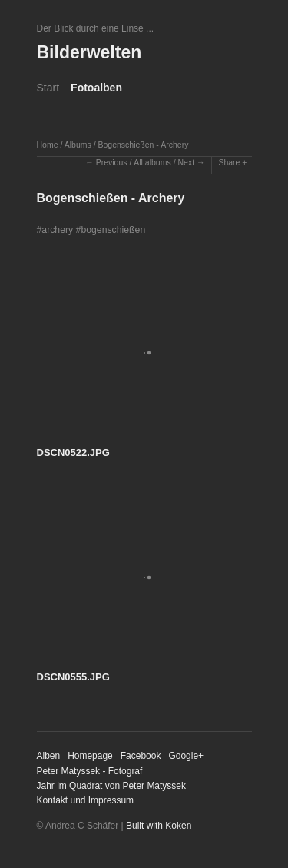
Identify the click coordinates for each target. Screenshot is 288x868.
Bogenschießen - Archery (143, 145)
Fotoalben (96, 88)
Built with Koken (159, 826)
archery (57, 230)
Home (48, 145)
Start (48, 88)
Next (186, 162)
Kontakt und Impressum (86, 800)
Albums (78, 145)
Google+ (186, 756)
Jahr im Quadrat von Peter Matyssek (112, 786)
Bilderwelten (89, 52)
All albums (152, 162)
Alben (49, 756)
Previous (112, 162)
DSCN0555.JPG (73, 677)
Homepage (90, 756)
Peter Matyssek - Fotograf (90, 771)
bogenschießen (113, 230)
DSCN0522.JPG (73, 452)
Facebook (141, 756)
